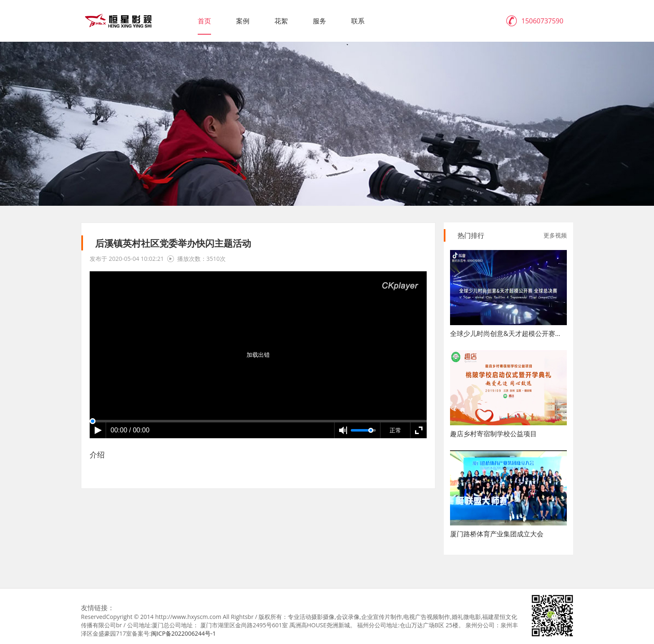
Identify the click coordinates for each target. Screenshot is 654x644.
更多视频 (555, 235)
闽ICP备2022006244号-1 (184, 633)
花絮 (281, 21)
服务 (319, 21)
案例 (243, 21)
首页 (204, 21)
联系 (358, 21)
